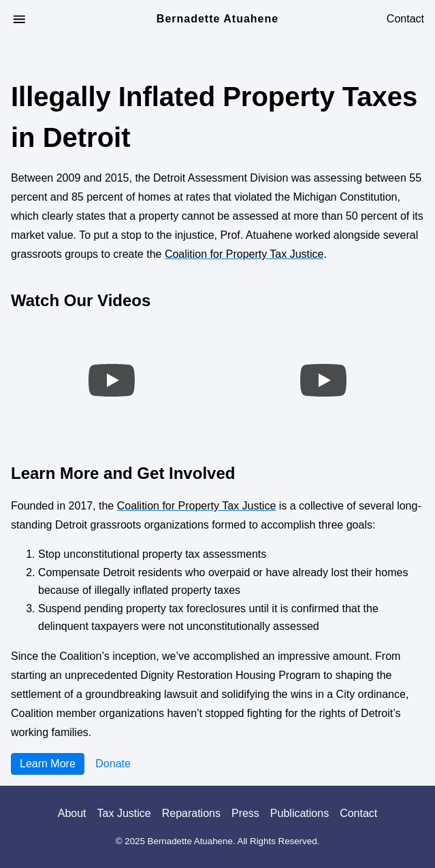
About (72, 813)
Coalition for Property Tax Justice (244, 254)
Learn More (48, 764)
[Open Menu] (19, 19)
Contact (405, 19)
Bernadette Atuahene (218, 19)
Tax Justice (124, 813)
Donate (113, 764)
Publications (300, 813)
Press (245, 813)
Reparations (191, 813)
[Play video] (112, 380)
